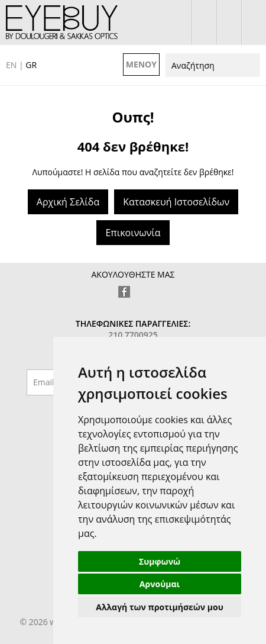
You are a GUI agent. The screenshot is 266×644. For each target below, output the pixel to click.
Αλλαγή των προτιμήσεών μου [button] (160, 607)
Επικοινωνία (133, 233)
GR (31, 65)
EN (11, 65)
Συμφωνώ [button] (160, 561)
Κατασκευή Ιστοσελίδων (176, 202)
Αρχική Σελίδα (68, 202)
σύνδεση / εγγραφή (204, 22)
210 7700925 (254, 22)
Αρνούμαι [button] (160, 584)
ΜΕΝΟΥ (141, 64)
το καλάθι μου (229, 22)
